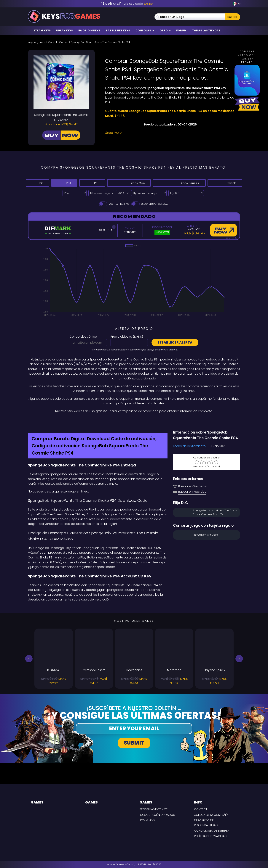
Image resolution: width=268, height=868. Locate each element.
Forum (181, 30)
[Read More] (170, 133)
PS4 (64, 183)
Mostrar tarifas (113, 204)
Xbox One (129, 183)
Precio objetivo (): (127, 337)
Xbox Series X (179, 183)
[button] (29, 659)
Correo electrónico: (84, 337)
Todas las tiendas (206, 30)
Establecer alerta (175, 342)
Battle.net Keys (118, 30)
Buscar (232, 17)
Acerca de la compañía (211, 815)
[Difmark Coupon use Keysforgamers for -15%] (134, 422)
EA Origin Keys (89, 30)
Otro (165, 30)
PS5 (92, 183)
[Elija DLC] (186, 193)
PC (38, 183)
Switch (225, 183)
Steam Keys (42, 30)
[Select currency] (123, 193)
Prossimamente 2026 (154, 809)
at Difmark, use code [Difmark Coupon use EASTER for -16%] (127, 4)
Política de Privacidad (210, 836)
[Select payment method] (101, 193)
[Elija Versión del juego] (149, 193)
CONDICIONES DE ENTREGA (212, 831)
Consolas (145, 30)
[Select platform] (75, 193)
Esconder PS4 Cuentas (149, 204)
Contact (201, 809)
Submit (134, 743)
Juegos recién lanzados (157, 815)
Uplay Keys (64, 30)
